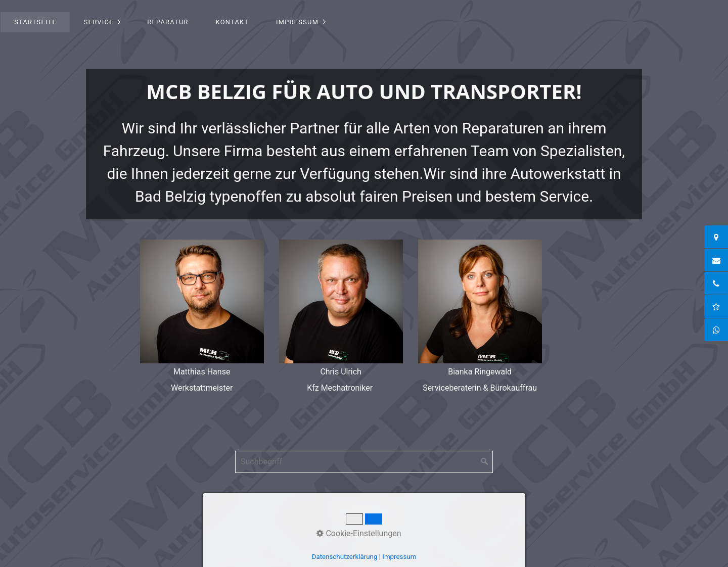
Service (99, 22)
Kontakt (233, 22)
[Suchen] (485, 462)
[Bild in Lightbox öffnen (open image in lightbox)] (202, 301)
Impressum (297, 22)
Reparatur (168, 22)
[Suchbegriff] (364, 462)
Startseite (35, 22)
